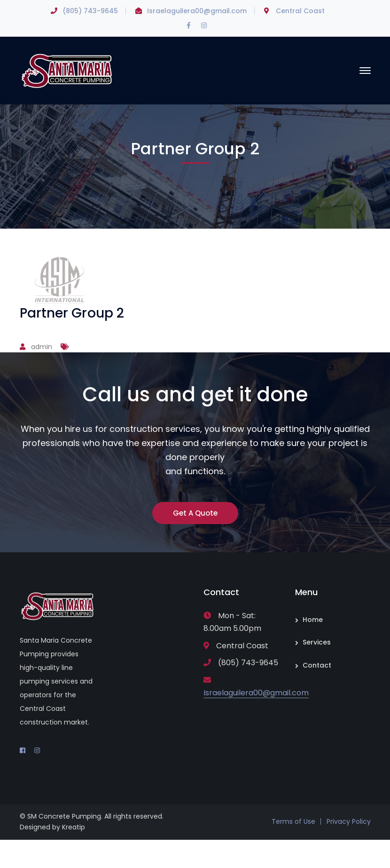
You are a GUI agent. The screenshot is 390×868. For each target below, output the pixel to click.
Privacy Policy (349, 821)
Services (317, 642)
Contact (317, 665)
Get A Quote (195, 513)
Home (313, 620)
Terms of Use (293, 821)
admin (42, 347)
